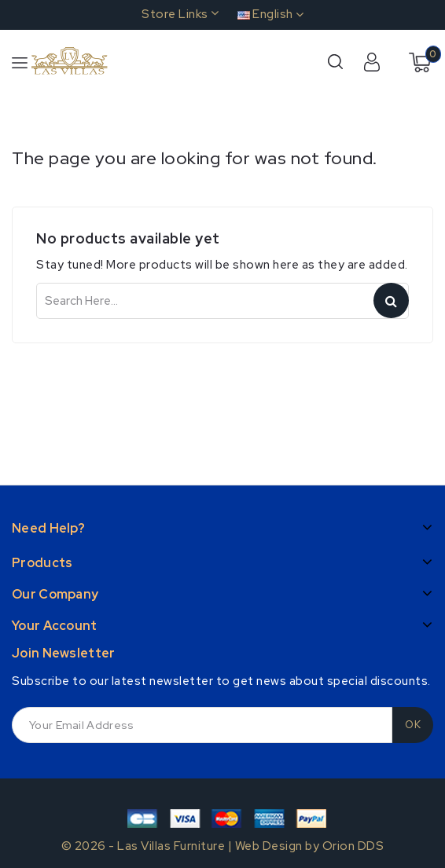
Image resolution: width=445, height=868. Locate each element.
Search (391, 300)
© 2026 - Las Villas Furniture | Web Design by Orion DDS (223, 846)
